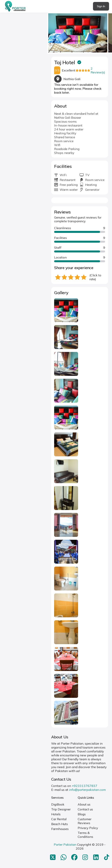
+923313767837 (85, 786)
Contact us (85, 809)
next (108, 32)
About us (84, 804)
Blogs (82, 814)
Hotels (56, 814)
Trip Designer (61, 809)
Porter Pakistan (65, 844)
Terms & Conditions (85, 835)
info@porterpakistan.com (87, 790)
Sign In (101, 6)
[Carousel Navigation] (80, 32)
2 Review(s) (98, 70)
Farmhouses (60, 829)
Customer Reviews (85, 821)
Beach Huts (60, 824)
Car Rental (59, 819)
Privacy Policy (88, 828)
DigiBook (58, 804)
